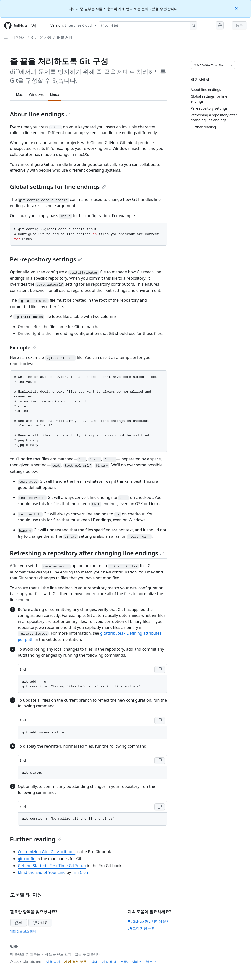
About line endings (40, 114)
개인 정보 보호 (75, 962)
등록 (239, 25)
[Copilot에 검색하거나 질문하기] (148, 25)
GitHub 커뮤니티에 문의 (149, 921)
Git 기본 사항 (41, 37)
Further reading (36, 839)
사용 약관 (53, 962)
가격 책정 (109, 962)
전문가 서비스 (131, 962)
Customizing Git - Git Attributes (47, 852)
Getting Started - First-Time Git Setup (52, 866)
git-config (27, 859)
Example (23, 347)
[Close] (237, 8)
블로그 (151, 962)
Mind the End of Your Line (42, 872)
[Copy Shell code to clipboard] (160, 670)
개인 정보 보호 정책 (23, 931)
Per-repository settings (46, 259)
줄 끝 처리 (64, 37)
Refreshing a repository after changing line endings (87, 553)
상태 (94, 962)
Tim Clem (81, 872)
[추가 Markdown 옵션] (231, 65)
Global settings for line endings (58, 187)
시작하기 (19, 37)
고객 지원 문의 (141, 928)
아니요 (40, 922)
